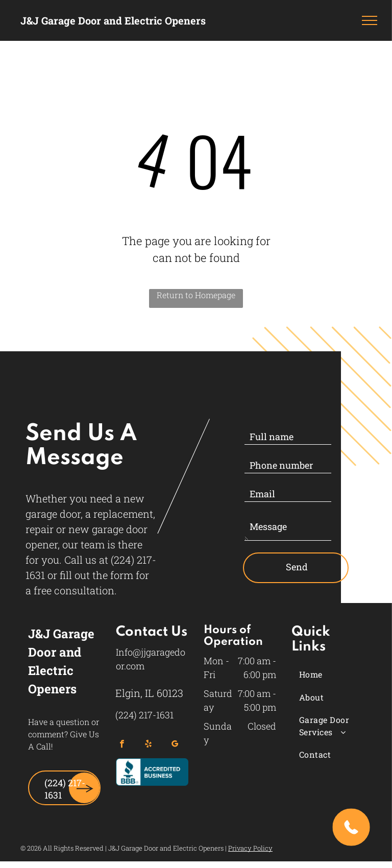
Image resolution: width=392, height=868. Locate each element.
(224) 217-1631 (144, 715)
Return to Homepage (196, 295)
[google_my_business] (175, 745)
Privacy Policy (250, 848)
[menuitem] (337, 674)
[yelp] (148, 745)
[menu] (370, 20)
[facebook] (122, 745)
